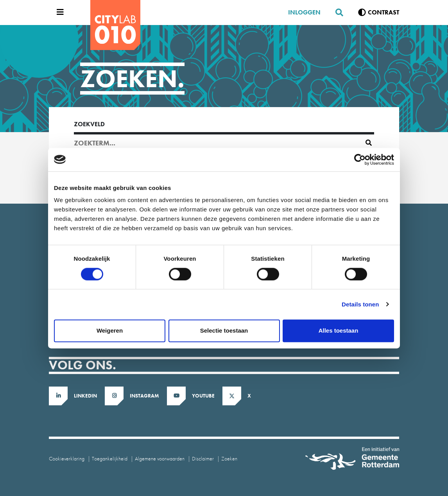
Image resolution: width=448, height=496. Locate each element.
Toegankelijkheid (110, 458)
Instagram (144, 396)
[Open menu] (58, 13)
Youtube (203, 396)
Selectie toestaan (224, 330)
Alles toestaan (339, 330)
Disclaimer (203, 458)
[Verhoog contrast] (379, 13)
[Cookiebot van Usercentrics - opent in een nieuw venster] (360, 159)
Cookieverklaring (67, 458)
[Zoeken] (336, 13)
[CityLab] (115, 25)
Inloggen (304, 12)
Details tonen (360, 304)
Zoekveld (89, 124)
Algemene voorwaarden (160, 458)
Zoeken (229, 458)
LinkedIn (85, 396)
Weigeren (110, 330)
